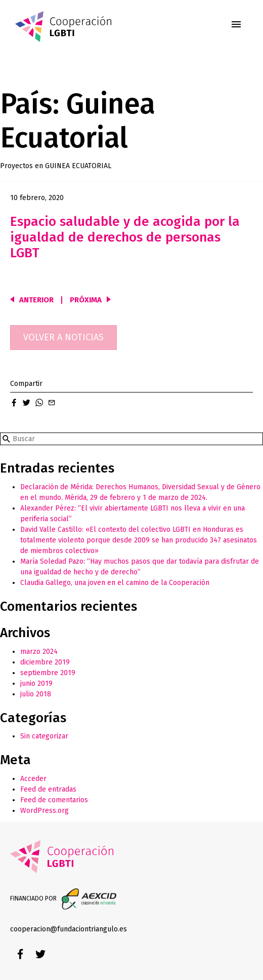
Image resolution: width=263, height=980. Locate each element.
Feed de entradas (48, 789)
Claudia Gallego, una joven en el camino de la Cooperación (115, 583)
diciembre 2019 (45, 662)
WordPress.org (45, 811)
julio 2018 (36, 694)
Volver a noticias (63, 337)
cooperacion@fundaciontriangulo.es (69, 929)
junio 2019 (36, 683)
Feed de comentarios (54, 800)
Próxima (86, 300)
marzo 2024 (39, 652)
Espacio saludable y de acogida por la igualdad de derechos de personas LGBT (125, 237)
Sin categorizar (44, 736)
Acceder (33, 779)
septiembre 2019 (48, 673)
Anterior (36, 300)
